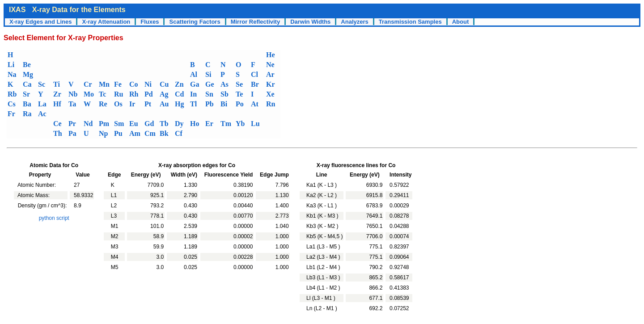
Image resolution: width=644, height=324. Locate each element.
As (225, 84)
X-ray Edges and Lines (40, 22)
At (255, 104)
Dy (179, 124)
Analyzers (354, 22)
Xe (270, 94)
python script (54, 218)
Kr (271, 84)
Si (208, 74)
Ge (210, 84)
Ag (164, 94)
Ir (132, 104)
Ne (270, 65)
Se (239, 84)
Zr (57, 94)
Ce (57, 124)
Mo (89, 94)
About (461, 22)
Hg (179, 104)
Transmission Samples (410, 22)
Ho (195, 124)
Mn (104, 84)
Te (239, 94)
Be (27, 65)
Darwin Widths (310, 22)
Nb (73, 94)
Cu (164, 84)
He (271, 55)
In (193, 94)
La (42, 104)
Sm (119, 124)
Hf (57, 104)
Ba (27, 104)
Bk (164, 133)
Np (103, 133)
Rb (12, 94)
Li (11, 65)
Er (209, 124)
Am (135, 133)
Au (164, 104)
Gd (149, 124)
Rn (271, 104)
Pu (118, 133)
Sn (209, 94)
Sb (225, 94)
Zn (179, 84)
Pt (148, 104)
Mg (28, 74)
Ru (119, 94)
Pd (149, 94)
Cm (150, 133)
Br (255, 84)
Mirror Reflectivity (256, 22)
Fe (118, 84)
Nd (88, 124)
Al (194, 74)
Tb (164, 124)
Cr (88, 84)
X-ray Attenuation (106, 22)
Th (58, 133)
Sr (26, 94)
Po (240, 104)
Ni (148, 84)
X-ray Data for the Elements (79, 10)
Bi (224, 104)
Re (103, 104)
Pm (104, 124)
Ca (27, 84)
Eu (134, 124)
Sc (42, 84)
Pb (210, 104)
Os (118, 104)
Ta (72, 104)
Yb (240, 124)
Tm (226, 124)
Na (12, 74)
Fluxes (150, 22)
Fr (11, 114)
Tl (193, 104)
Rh (134, 94)
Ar (270, 74)
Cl (254, 74)
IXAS (17, 10)
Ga (195, 84)
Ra (27, 114)
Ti (57, 84)
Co (134, 84)
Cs (12, 104)
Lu (255, 124)
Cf (179, 133)
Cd (179, 94)
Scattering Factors (195, 22)
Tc (102, 94)
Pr (72, 124)
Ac (42, 114)
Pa (72, 133)
